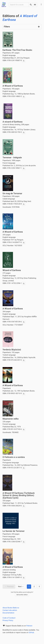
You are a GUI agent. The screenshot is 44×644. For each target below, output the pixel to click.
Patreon (29, 626)
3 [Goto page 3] (39, 587)
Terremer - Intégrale (12, 158)
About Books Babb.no (11, 608)
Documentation (8, 613)
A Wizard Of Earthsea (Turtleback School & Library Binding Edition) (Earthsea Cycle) (19, 495)
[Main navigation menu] (41, 4)
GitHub (31, 633)
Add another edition (22, 595)
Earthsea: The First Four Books (17, 50)
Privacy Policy (8, 620)
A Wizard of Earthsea (13, 86)
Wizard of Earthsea (12, 270)
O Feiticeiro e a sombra (14, 457)
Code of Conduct (9, 618)
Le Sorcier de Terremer (14, 531)
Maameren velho (11, 419)
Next (21, 587)
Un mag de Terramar (12, 193)
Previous (9, 587)
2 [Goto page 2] (34, 587)
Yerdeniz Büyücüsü (12, 350)
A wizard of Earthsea (13, 122)
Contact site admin (10, 610)
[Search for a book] (19, 5)
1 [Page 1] (29, 587)
